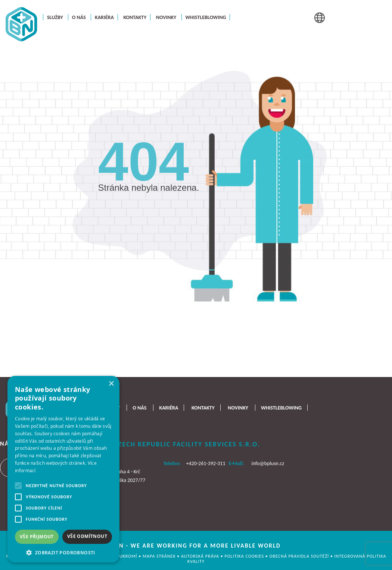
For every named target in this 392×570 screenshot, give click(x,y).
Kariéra (104, 17)
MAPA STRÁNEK (160, 556)
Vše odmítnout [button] (87, 536)
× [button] (111, 384)
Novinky (166, 17)
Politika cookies (245, 556)
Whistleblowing (206, 17)
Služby (55, 17)
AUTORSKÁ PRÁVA (201, 556)
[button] (63, 552)
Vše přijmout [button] (37, 537)
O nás (79, 17)
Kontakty (135, 17)
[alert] (63, 469)
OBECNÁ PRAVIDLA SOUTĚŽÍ (300, 556)
